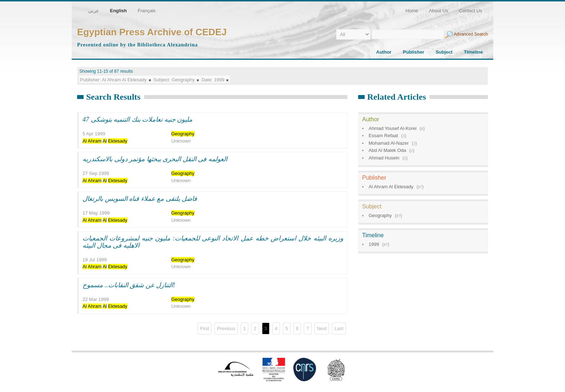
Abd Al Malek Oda (387, 150)
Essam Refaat (383, 136)
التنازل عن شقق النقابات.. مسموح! (129, 285)
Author (384, 52)
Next (322, 328)
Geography (380, 215)
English (118, 11)
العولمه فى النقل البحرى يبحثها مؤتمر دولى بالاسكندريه (155, 159)
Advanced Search (471, 34)
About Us (438, 11)
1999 (374, 244)
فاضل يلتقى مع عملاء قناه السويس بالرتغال (140, 199)
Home (412, 11)
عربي (94, 11)
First (204, 328)
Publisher (413, 52)
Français (147, 11)
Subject (444, 52)
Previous (226, 328)
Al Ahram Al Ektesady (391, 187)
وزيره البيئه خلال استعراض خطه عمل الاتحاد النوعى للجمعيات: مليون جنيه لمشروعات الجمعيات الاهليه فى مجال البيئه (213, 242)
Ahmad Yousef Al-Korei (393, 128)
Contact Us (471, 11)
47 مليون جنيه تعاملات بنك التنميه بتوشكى (137, 120)
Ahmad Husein (384, 158)
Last (339, 328)
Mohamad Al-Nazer (389, 143)
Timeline (473, 52)
